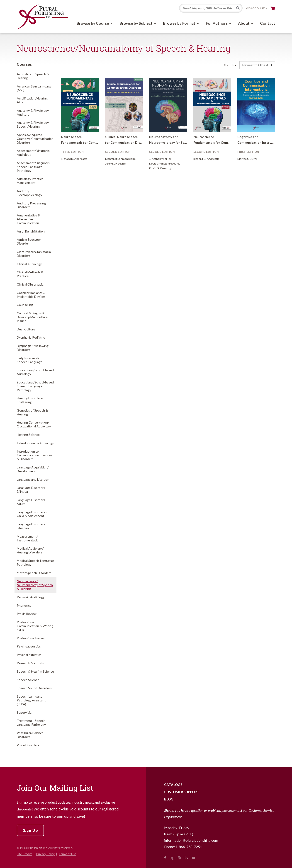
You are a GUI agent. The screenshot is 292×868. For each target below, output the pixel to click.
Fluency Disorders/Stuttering (30, 400)
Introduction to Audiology (35, 443)
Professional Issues (31, 638)
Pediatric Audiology (31, 597)
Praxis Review (27, 614)
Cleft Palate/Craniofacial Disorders (34, 254)
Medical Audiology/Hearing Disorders (30, 550)
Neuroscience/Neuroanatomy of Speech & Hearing (35, 585)
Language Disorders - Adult (32, 502)
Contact (268, 23)
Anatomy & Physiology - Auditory (34, 112)
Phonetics (24, 605)
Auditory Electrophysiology (29, 193)
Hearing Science (28, 435)
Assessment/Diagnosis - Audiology (34, 153)
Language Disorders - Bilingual (32, 490)
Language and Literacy (33, 479)
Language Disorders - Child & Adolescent (32, 514)
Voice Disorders (28, 745)
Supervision (25, 712)
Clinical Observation (31, 284)
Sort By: (230, 65)
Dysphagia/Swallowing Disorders (33, 348)
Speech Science (28, 680)
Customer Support (182, 792)
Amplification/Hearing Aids (32, 100)
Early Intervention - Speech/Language (30, 360)
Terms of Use (67, 854)
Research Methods (30, 663)
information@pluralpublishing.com (191, 840)
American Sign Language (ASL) (34, 88)
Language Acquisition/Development (33, 469)
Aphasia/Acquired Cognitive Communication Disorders (35, 139)
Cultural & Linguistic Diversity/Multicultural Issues (33, 317)
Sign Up (30, 830)
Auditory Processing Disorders (31, 205)
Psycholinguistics (29, 655)
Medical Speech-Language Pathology (35, 563)
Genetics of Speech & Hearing (32, 412)
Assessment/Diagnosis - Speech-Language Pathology (34, 167)
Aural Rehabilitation (31, 231)
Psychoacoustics (29, 646)
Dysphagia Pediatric (31, 337)
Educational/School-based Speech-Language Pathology (35, 386)
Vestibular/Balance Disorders (30, 735)
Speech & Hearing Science (35, 671)
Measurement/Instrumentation (29, 538)
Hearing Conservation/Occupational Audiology (34, 424)
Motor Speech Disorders (34, 573)
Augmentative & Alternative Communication (28, 219)
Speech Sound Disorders (34, 688)
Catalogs (173, 785)
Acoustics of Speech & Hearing (33, 76)
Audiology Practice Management (30, 181)
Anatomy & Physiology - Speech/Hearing (34, 124)
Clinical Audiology (29, 264)
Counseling (25, 305)
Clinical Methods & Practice (30, 274)
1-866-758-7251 (189, 847)
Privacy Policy (45, 854)
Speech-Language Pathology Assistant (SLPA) (31, 700)
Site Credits (24, 854)
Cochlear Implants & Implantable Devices (31, 295)
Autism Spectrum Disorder (29, 241)
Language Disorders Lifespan (31, 526)
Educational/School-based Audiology (35, 372)
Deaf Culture (26, 329)
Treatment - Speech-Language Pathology (32, 723)
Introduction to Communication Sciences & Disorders (35, 455)
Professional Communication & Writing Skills (35, 626)
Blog (169, 799)
